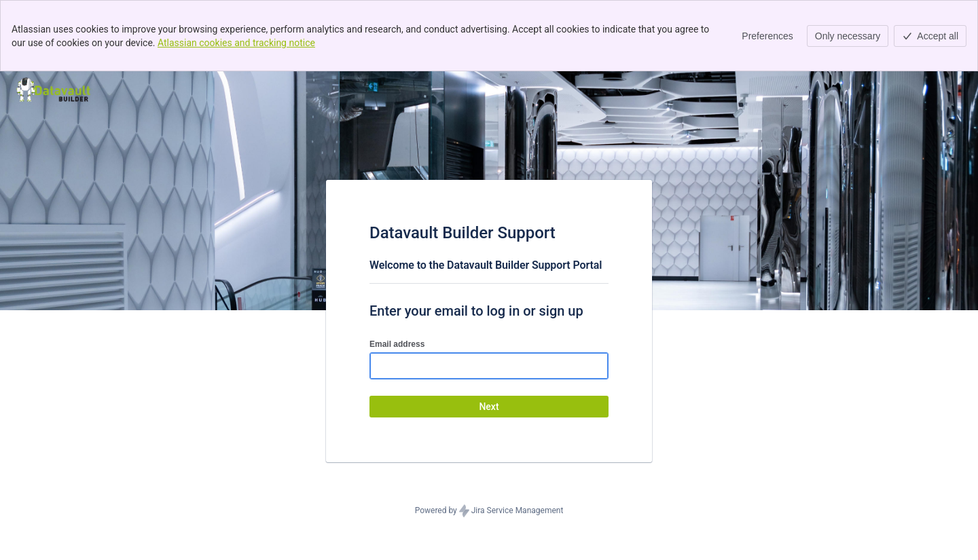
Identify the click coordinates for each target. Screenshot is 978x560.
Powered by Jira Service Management (489, 511)
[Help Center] (53, 90)
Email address (397, 344)
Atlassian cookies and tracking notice (236, 43)
